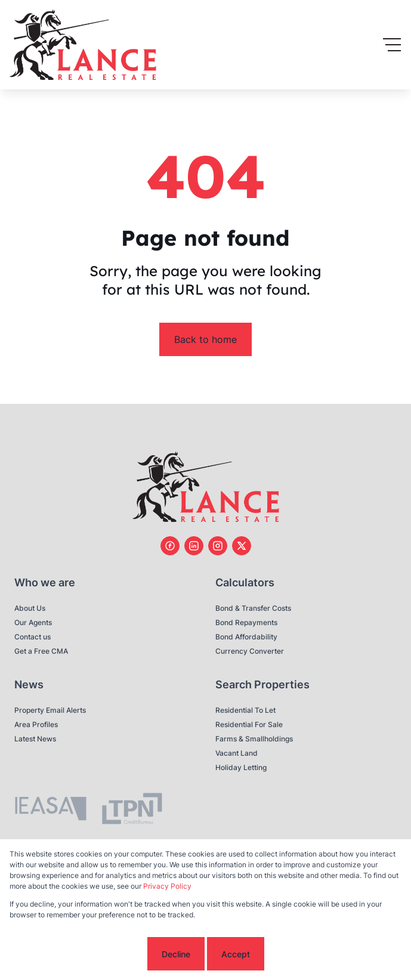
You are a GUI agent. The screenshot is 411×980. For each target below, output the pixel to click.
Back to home (205, 339)
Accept (236, 954)
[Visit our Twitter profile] (242, 546)
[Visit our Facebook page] (170, 546)
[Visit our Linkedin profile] (194, 546)
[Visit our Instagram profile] (218, 546)
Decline (176, 954)
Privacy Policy (167, 886)
